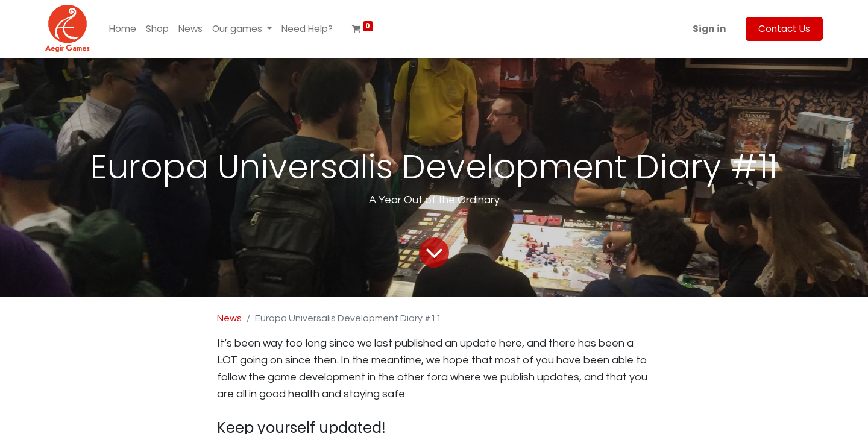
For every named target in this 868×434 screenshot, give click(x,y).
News (229, 318)
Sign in (709, 29)
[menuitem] (123, 29)
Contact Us (784, 29)
